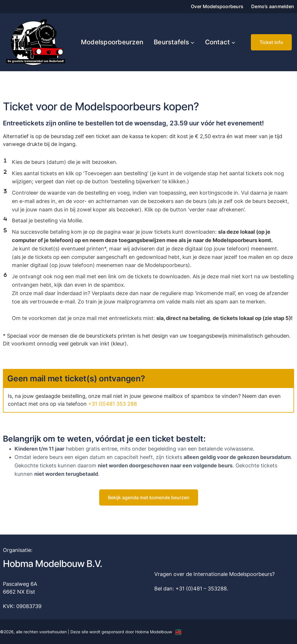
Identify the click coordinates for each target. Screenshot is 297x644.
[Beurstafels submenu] (192, 42)
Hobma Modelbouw (154, 632)
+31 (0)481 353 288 (113, 404)
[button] (271, 42)
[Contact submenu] (233, 42)
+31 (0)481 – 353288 (201, 589)
